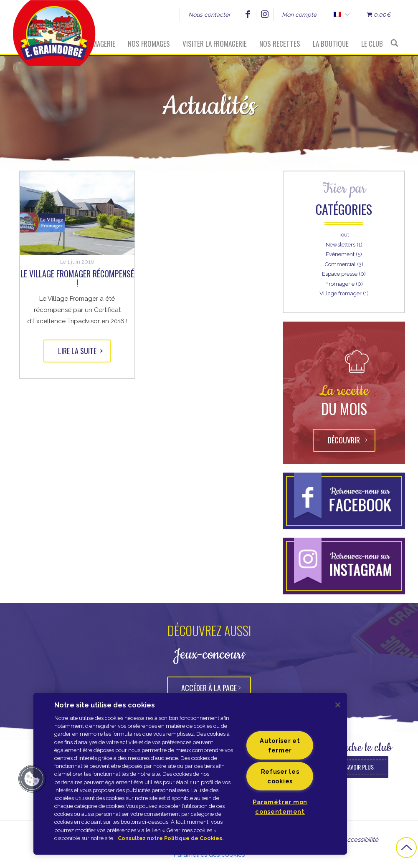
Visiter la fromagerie (215, 44)
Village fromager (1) (344, 293)
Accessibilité (361, 840)
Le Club (372, 44)
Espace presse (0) (344, 274)
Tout (344, 235)
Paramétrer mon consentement (280, 807)
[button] (32, 779)
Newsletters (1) (344, 245)
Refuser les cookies (280, 776)
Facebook (247, 14)
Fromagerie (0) (344, 284)
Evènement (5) (344, 254)
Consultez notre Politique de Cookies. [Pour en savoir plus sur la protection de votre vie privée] (171, 838)
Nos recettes (280, 44)
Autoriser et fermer (280, 745)
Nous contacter (209, 15)
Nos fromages (149, 44)
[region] (190, 774)
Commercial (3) (344, 264)
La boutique (331, 44)
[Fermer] (338, 705)
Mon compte (299, 15)
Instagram (265, 14)
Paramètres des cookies (209, 855)
